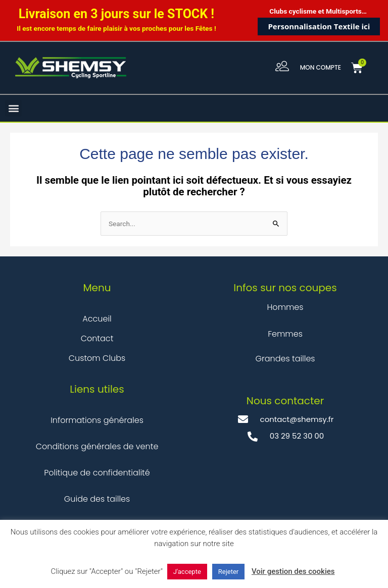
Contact (97, 338)
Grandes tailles (285, 359)
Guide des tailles (97, 499)
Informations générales (97, 420)
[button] (13, 108)
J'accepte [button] (187, 572)
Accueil (97, 319)
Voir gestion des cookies (293, 571)
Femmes (285, 334)
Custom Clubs (97, 358)
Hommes (285, 307)
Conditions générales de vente (97, 446)
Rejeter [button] (228, 572)
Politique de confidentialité (97, 473)
